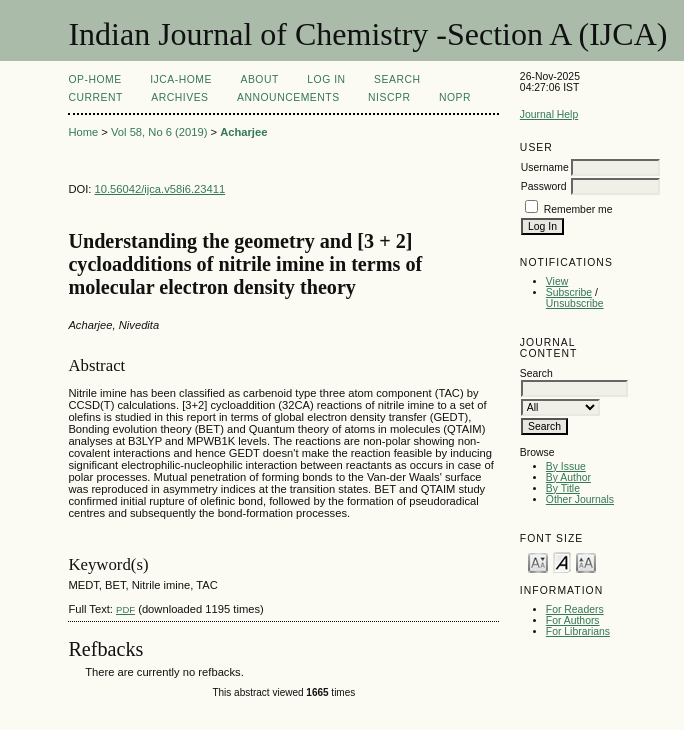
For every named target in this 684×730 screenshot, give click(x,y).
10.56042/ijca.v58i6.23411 (160, 189)
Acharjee (243, 132)
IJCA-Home (181, 79)
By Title (563, 488)
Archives (179, 97)
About (259, 79)
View (557, 281)
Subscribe (569, 292)
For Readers (575, 609)
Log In (326, 79)
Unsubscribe (575, 303)
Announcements (288, 97)
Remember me (578, 209)
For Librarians (578, 631)
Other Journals (580, 499)
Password (544, 186)
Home (83, 132)
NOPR (455, 97)
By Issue (566, 466)
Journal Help (549, 114)
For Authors (573, 620)
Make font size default (562, 561)
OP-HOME (94, 79)
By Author (568, 477)
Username (545, 167)
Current (95, 97)
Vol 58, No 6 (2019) (159, 132)
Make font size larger (586, 561)
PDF (125, 609)
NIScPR (389, 97)
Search (397, 79)
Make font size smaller (538, 561)
